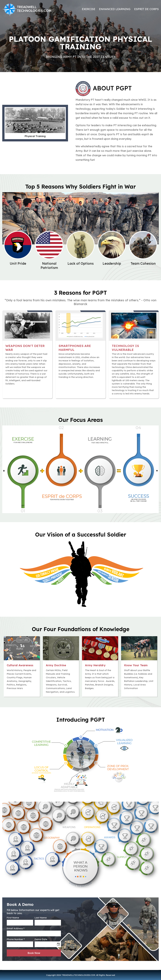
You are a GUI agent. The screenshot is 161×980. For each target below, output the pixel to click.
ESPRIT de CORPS (146, 9)
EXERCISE (89, 9)
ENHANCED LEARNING (115, 9)
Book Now (34, 953)
